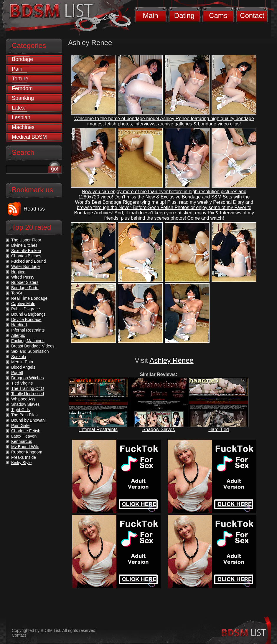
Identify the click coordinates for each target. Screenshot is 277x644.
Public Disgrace (25, 309)
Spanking (23, 98)
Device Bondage (26, 319)
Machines (23, 127)
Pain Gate (20, 426)
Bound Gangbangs (28, 314)
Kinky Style (21, 463)
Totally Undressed (28, 394)
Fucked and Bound (29, 261)
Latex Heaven (24, 436)
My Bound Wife (25, 447)
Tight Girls (20, 410)
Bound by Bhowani (28, 420)
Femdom (22, 88)
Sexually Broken (26, 251)
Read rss (34, 209)
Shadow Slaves (159, 429)
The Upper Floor (26, 240)
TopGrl (17, 293)
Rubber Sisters (25, 282)
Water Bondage (25, 266)
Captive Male (23, 304)
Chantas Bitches (26, 256)
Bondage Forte (25, 288)
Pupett (17, 373)
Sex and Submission (30, 351)
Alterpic (18, 335)
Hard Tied (219, 429)
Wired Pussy (23, 277)
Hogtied (18, 272)
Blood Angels (23, 367)
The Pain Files (24, 415)
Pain (17, 69)
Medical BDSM (29, 137)
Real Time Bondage (29, 298)
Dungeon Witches (28, 378)
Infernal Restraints (98, 429)
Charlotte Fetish (26, 431)
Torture (20, 79)
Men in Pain (22, 362)
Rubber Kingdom (27, 452)
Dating (184, 15)
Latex (18, 108)
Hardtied (19, 325)
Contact (252, 15)
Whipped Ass (23, 399)
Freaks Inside (24, 457)
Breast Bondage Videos (33, 346)
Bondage (22, 59)
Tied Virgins (22, 383)
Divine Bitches (24, 245)
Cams (218, 15)
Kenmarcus (22, 441)
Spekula (19, 357)
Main (150, 15)
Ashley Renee (171, 360)
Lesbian (21, 117)
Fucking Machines (28, 341)
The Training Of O (28, 388)
